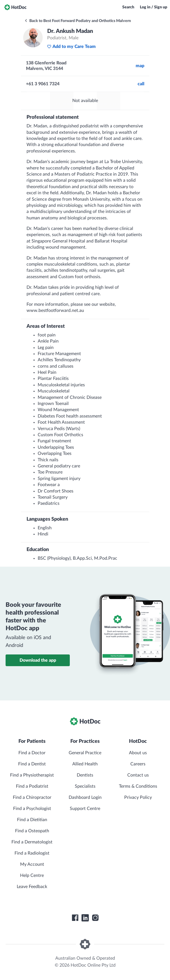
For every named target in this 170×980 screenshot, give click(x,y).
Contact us (138, 775)
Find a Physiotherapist (32, 775)
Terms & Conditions (138, 786)
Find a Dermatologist (32, 842)
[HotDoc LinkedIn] (85, 918)
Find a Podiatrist (32, 786)
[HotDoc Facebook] (75, 918)
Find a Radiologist (32, 853)
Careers (138, 764)
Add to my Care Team (71, 47)
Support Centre (85, 809)
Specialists (85, 786)
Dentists (85, 775)
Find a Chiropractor (32, 797)
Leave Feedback (32, 887)
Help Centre (32, 875)
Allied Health (85, 764)
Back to (78, 21)
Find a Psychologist (32, 809)
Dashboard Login (85, 797)
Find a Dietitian (32, 820)
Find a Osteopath (32, 831)
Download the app (38, 660)
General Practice (85, 753)
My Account (32, 864)
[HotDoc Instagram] (95, 918)
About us (138, 753)
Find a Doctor (32, 753)
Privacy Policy (138, 797)
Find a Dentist (32, 764)
